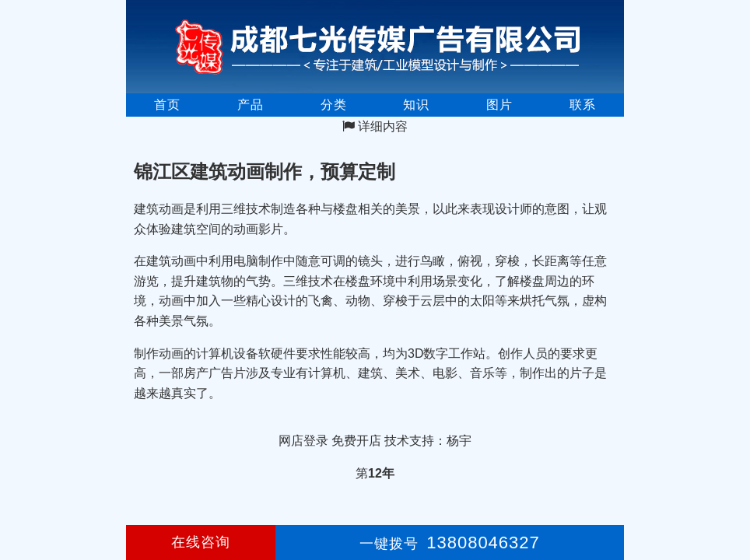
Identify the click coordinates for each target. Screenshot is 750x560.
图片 (499, 105)
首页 (167, 105)
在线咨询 (201, 542)
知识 (416, 105)
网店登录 (303, 441)
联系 (583, 105)
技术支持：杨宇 (428, 441)
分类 (334, 105)
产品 (251, 105)
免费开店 (356, 441)
